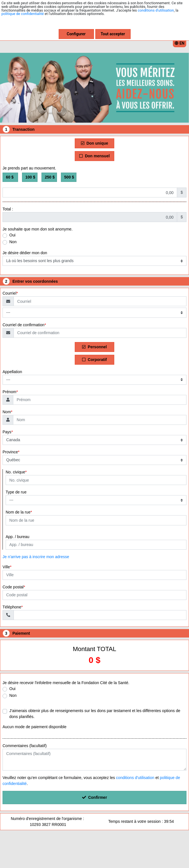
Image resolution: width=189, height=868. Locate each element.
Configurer (76, 34)
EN (180, 43)
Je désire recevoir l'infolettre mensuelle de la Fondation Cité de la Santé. (66, 683)
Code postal (13, 587)
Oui (12, 235)
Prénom (9, 392)
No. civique (15, 472)
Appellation (12, 372)
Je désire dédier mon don (25, 253)
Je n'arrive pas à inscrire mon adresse (36, 557)
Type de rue (16, 492)
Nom (7, 412)
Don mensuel (95, 156)
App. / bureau (17, 537)
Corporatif (94, 360)
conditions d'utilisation (156, 10)
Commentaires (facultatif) (25, 746)
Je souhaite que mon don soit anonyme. (38, 229)
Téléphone (12, 607)
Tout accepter (113, 34)
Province (10, 452)
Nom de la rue (18, 512)
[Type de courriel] (95, 313)
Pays (7, 432)
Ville (6, 567)
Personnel (94, 347)
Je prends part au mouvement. (29, 168)
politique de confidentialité (23, 14)
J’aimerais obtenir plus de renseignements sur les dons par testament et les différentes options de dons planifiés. (95, 714)
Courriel (9, 293)
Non (13, 242)
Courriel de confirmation (24, 325)
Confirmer (95, 797)
